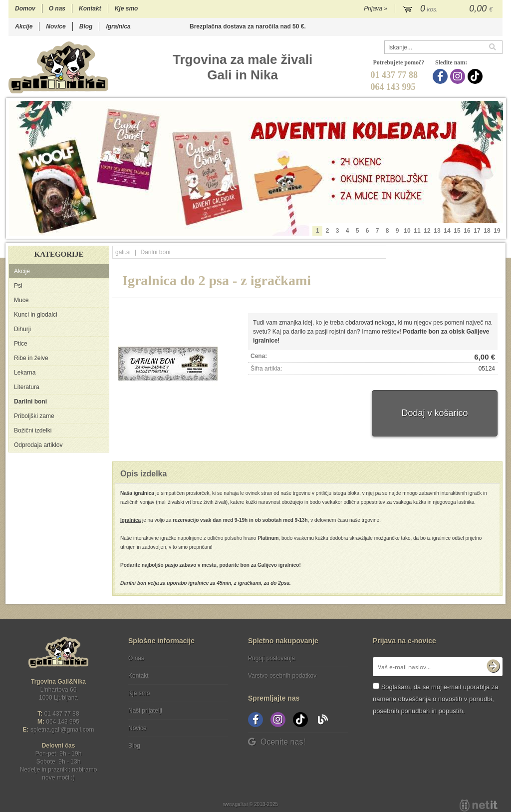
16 (467, 231)
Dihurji (22, 329)
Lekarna (25, 373)
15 (457, 231)
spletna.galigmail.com (62, 730)
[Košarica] (449, 9)
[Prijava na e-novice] (493, 667)
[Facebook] (441, 76)
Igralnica (118, 26)
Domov (25, 8)
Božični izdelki (33, 430)
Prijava (376, 8)
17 (477, 231)
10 (407, 231)
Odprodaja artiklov (38, 445)
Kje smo (127, 8)
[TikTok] (476, 76)
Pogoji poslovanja (271, 658)
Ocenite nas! (277, 742)
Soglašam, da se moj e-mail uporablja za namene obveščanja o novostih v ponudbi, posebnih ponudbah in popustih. (435, 699)
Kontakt (90, 8)
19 (497, 231)
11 (417, 231)
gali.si (123, 252)
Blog (86, 26)
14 (447, 231)
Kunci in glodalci (36, 315)
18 (487, 231)
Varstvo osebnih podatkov (282, 676)
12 (427, 231)
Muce (21, 300)
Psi (18, 286)
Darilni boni (30, 402)
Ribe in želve (31, 358)
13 (437, 231)
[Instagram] (459, 76)
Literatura (27, 387)
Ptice (21, 344)
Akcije (24, 26)
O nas (57, 8)
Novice (56, 26)
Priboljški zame (34, 416)
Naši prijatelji (145, 711)
